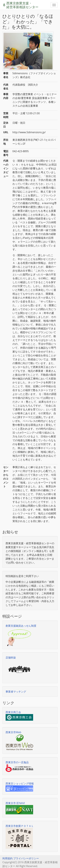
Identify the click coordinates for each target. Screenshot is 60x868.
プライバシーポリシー (26, 858)
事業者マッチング (16, 692)
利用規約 (8, 858)
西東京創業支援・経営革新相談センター (22, 4)
